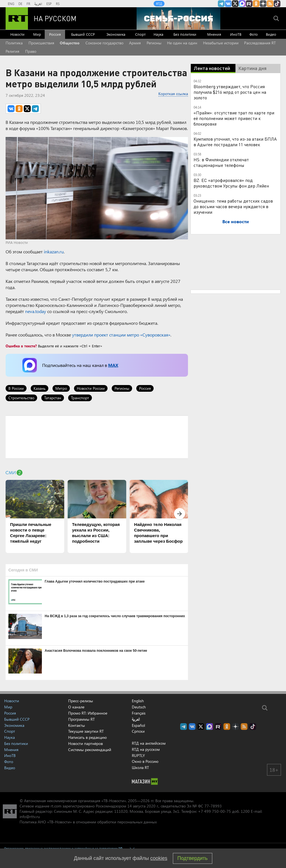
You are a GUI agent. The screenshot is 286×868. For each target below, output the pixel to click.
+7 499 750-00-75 (214, 811)
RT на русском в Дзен (263, 4)
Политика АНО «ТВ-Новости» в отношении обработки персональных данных (88, 822)
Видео (271, 34)
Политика (14, 43)
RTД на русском (146, 749)
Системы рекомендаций (90, 750)
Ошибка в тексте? (21, 346)
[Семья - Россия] (178, 18)
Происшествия (41, 43)
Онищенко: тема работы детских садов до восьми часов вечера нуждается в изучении (233, 206)
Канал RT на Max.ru (242, 4)
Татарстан (53, 398)
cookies (159, 858)
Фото (254, 34)
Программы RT (81, 719)
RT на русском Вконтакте (228, 4)
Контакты (77, 725)
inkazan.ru (54, 252)
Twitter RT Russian (235, 4)
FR (28, 4)
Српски (138, 731)
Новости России (91, 388)
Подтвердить (192, 858)
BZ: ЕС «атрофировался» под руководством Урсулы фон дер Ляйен (231, 183)
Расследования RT (260, 43)
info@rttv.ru (30, 817)
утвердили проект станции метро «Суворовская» (121, 335)
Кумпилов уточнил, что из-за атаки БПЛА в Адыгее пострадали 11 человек (235, 142)
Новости (17, 34)
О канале (76, 707)
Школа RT (140, 767)
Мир (37, 34)
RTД (159, 4)
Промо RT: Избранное (88, 713)
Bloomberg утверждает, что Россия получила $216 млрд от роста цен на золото (230, 92)
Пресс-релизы (81, 701)
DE (20, 4)
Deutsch (139, 707)
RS (58, 4)
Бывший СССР (83, 34)
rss (270, 4)
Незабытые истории (221, 43)
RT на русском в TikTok (277, 4)
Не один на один (182, 43)
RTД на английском (149, 743)
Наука (159, 34)
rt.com (56, 806)
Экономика (116, 34)
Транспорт (80, 398)
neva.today (36, 311)
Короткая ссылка (173, 94)
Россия (55, 34)
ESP (49, 4)
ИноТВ (236, 34)
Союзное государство (104, 43)
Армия (135, 43)
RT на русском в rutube (249, 4)
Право (31, 51)
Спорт (140, 34)
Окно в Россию (145, 761)
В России (16, 388)
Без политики (185, 34)
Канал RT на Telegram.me (221, 4)
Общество (70, 43)
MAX (113, 365)
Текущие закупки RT (86, 731)
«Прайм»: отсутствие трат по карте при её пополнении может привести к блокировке (234, 118)
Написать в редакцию (87, 737)
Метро (61, 388)
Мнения (214, 34)
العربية (38, 4)
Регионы (154, 43)
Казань (40, 388)
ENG (11, 4)
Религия (12, 51)
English (138, 701)
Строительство (21, 398)
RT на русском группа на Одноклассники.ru (256, 4)
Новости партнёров (85, 743)
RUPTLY (138, 755)
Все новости (236, 221)
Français (139, 713)
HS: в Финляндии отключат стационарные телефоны (221, 162)
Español (138, 725)
